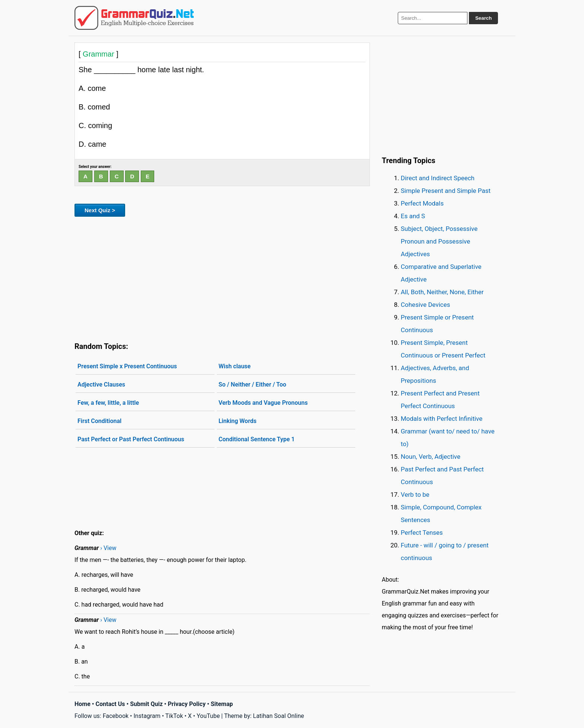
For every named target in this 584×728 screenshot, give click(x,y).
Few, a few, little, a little (108, 403)
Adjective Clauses (101, 384)
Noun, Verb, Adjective (431, 457)
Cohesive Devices (426, 305)
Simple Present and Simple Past (446, 191)
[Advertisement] (222, 278)
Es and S (413, 216)
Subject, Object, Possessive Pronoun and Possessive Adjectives (439, 241)
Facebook (116, 716)
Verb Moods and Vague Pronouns (263, 403)
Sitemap (222, 704)
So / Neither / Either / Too (253, 384)
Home (82, 704)
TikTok (174, 716)
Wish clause (235, 366)
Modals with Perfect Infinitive (442, 419)
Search (483, 18)
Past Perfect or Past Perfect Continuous (131, 439)
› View (108, 548)
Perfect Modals (422, 203)
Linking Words (238, 421)
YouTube (208, 716)
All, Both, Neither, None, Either (442, 292)
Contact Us (110, 704)
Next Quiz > (100, 210)
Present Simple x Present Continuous (127, 366)
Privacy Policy (187, 704)
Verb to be (415, 495)
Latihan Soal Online (278, 716)
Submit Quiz (146, 704)
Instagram (147, 716)
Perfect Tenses (422, 533)
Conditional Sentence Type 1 (257, 439)
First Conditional (99, 421)
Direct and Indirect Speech (438, 178)
